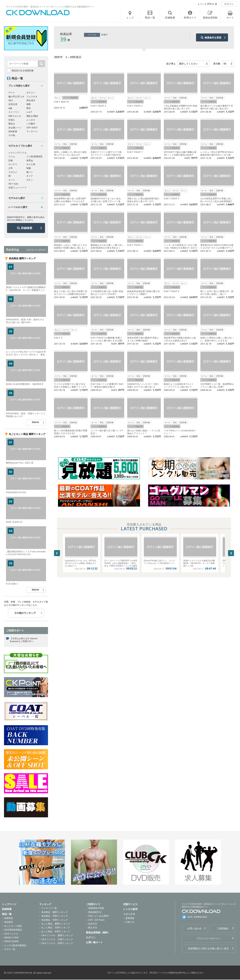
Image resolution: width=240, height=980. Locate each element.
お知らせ (130, 922)
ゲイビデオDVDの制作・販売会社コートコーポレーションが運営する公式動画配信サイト (50, 7)
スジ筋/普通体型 (34, 156)
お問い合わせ (194, 929)
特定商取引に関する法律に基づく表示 (208, 949)
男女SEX (31, 100)
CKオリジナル (11, 934)
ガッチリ (13, 164)
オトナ (30, 176)
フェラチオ (32, 97)
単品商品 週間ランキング (55, 912)
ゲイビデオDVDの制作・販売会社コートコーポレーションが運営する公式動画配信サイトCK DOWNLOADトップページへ (38, 13)
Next (231, 553)
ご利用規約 (222, 929)
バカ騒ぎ (31, 124)
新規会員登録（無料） (98, 933)
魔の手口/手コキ (16, 97)
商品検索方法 (95, 912)
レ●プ (29, 112)
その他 (12, 135)
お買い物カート (94, 942)
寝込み (12, 124)
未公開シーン (15, 128)
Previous (57, 553)
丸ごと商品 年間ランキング (56, 932)
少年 (11, 168)
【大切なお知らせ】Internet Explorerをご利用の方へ (24, 640)
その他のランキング (25, 613)
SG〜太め (13, 184)
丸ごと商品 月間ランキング (56, 928)
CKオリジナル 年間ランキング (57, 943)
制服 (29, 168)
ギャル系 (31, 164)
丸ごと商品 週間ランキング (56, 924)
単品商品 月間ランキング (55, 916)
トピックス (129, 914)
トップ (130, 18)
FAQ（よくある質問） (99, 916)
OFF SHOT (32, 128)
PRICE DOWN (11, 941)
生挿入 (12, 120)
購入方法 (93, 928)
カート (230, 18)
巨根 (11, 160)
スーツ (12, 180)
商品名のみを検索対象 (23, 71)
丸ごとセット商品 (13, 926)
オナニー (31, 93)
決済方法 (93, 924)
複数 (29, 104)
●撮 (10, 108)
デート (12, 93)
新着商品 (9, 918)
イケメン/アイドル (17, 153)
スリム (12, 156)
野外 (29, 108)
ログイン (229, 4)
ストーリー (14, 112)
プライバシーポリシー (208, 939)
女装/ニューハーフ (17, 188)
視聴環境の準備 (96, 908)
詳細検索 (27, 228)
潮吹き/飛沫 (32, 116)
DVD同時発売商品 (13, 930)
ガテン (30, 180)
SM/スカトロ (15, 116)
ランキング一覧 (49, 908)
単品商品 (9, 922)
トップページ (9, 904)
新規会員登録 (210, 18)
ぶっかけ (31, 120)
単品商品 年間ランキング (55, 920)
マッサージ (32, 131)
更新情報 (130, 918)
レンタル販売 (130, 909)
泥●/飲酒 (13, 131)
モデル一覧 (10, 949)
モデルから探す (17, 198)
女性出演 (13, 104)
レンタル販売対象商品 (15, 945)
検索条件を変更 (213, 38)
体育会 (30, 160)
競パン (30, 172)
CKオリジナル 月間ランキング (57, 939)
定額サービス (130, 904)
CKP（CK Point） (97, 920)
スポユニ (13, 172)
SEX (11, 100)
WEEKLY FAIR (11, 938)
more (35, 422)
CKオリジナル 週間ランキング (57, 935)
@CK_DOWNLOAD (197, 917)
